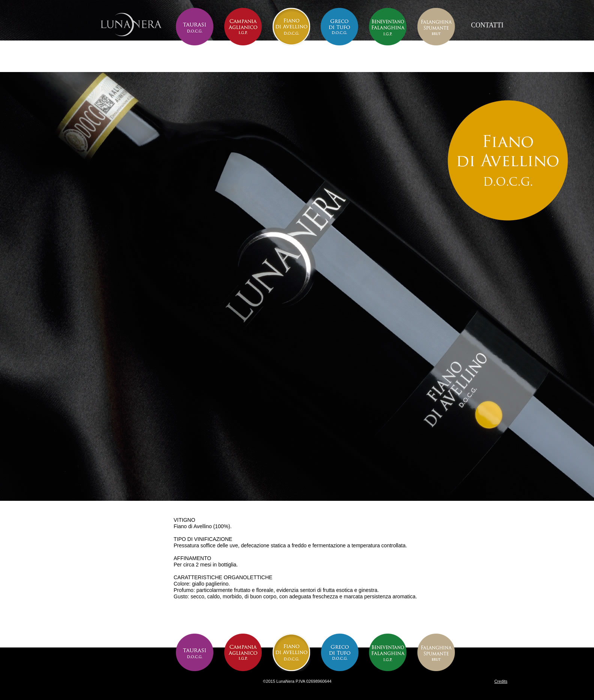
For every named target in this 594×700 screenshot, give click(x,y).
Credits (501, 681)
